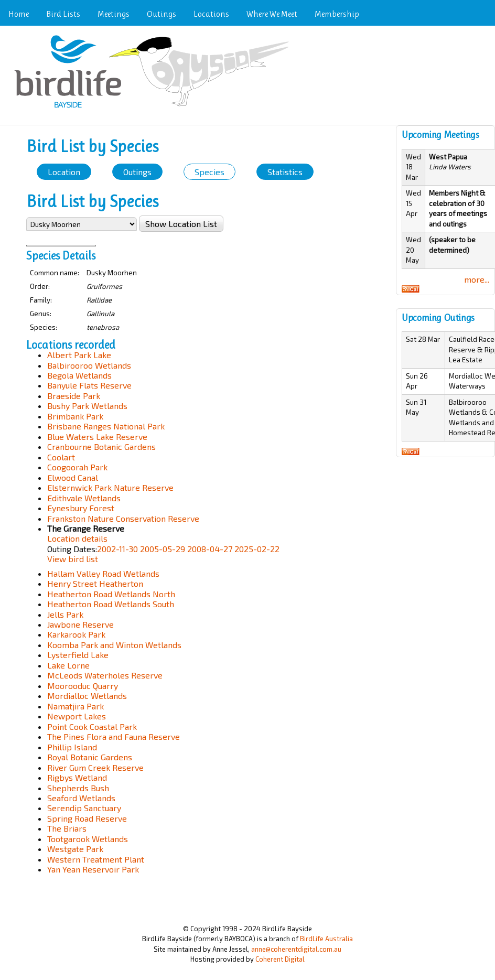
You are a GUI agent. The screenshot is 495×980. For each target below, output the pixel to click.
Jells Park (65, 614)
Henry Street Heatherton (95, 583)
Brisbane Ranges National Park (106, 426)
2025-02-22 (257, 549)
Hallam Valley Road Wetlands (103, 573)
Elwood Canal (73, 477)
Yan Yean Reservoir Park (93, 869)
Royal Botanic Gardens (90, 757)
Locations (211, 14)
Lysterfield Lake (78, 655)
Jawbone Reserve (80, 624)
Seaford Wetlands (81, 798)
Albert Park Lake (79, 355)
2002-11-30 (117, 549)
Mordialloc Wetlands (87, 696)
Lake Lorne (68, 665)
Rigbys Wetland (77, 777)
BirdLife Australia (326, 939)
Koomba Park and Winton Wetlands (114, 645)
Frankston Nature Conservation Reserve (123, 518)
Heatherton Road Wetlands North (111, 594)
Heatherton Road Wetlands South (111, 604)
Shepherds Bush (78, 788)
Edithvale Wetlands (84, 498)
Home (19, 14)
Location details (77, 538)
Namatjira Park (76, 706)
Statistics (285, 172)
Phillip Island (72, 747)
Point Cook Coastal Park (92, 726)
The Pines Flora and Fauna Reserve (114, 736)
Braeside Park (74, 396)
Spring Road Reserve (87, 818)
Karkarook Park (76, 634)
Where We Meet (272, 14)
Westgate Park (75, 849)
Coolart (61, 457)
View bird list (73, 559)
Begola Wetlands (79, 375)
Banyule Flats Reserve (89, 385)
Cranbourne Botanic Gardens (101, 446)
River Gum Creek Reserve (95, 767)
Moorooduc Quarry (83, 686)
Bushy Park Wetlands (87, 406)
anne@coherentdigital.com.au (296, 949)
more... (477, 279)
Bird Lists (63, 14)
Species (209, 172)
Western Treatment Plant (96, 859)
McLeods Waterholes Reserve (105, 675)
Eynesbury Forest (81, 508)
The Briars (67, 828)
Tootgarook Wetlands (88, 839)
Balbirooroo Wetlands (89, 365)
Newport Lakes (77, 716)
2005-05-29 (163, 549)
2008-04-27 (210, 549)
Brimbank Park (75, 416)
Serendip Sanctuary (84, 808)
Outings (162, 14)
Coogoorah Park (77, 467)
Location (64, 172)
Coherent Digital (280, 959)
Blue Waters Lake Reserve (97, 437)
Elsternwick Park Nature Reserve (110, 487)
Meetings (114, 14)
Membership (337, 14)
